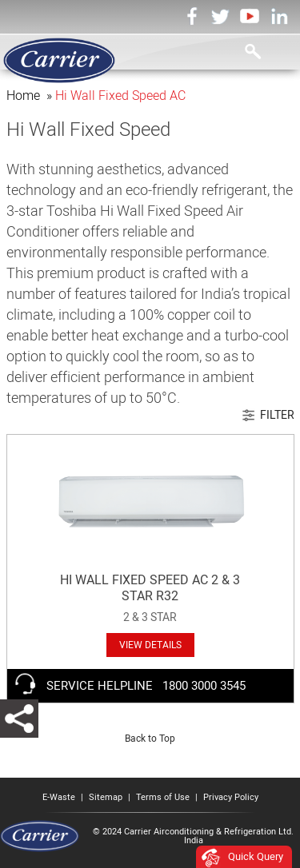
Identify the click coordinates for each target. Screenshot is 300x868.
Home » (31, 96)
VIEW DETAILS (150, 645)
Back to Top (150, 739)
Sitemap (106, 797)
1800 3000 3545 (204, 686)
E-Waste (59, 797)
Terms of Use (163, 797)
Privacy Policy (231, 797)
